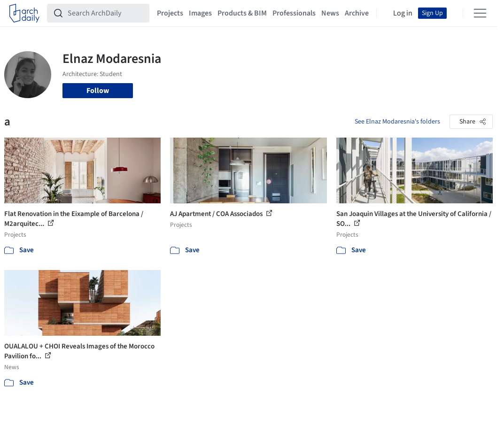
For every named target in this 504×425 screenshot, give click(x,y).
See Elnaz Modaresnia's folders (397, 122)
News (330, 13)
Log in (403, 13)
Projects (170, 13)
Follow (98, 91)
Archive (357, 13)
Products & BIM (242, 13)
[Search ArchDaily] (106, 13)
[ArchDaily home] (24, 13)
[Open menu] (480, 13)
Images (200, 13)
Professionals (294, 13)
